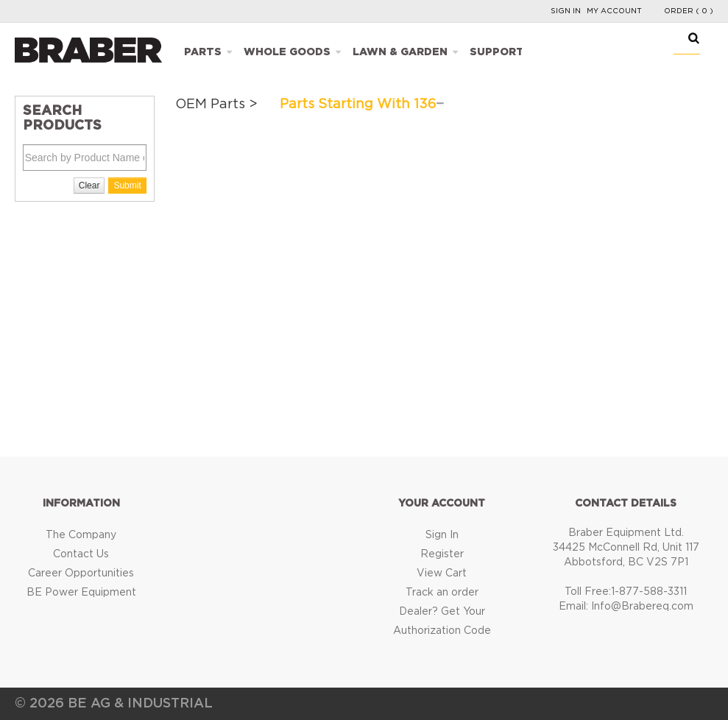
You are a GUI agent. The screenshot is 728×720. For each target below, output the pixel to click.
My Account (614, 11)
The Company (81, 535)
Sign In (566, 11)
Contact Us (81, 554)
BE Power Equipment (81, 593)
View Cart (442, 573)
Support (497, 52)
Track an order (442, 593)
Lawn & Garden (400, 52)
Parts (203, 52)
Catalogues (584, 52)
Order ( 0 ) (689, 11)
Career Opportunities (81, 573)
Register (442, 554)
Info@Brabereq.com (642, 607)
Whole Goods (287, 52)
